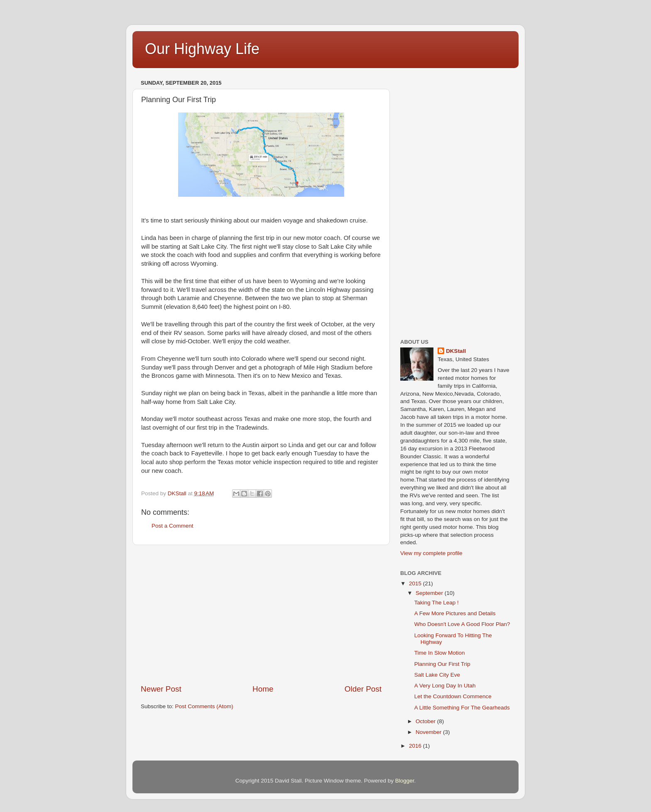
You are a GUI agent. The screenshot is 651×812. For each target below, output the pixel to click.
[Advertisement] (261, 614)
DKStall (456, 351)
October (426, 721)
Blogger (405, 781)
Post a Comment (173, 526)
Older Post (363, 689)
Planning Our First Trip (442, 664)
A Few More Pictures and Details (455, 613)
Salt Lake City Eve (437, 675)
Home (263, 689)
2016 (416, 746)
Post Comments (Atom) (204, 706)
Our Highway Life (202, 49)
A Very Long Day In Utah (445, 686)
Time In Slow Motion (440, 653)
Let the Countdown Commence (453, 696)
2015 (416, 583)
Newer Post (161, 689)
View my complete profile (431, 553)
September (430, 593)
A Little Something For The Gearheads (462, 708)
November (429, 732)
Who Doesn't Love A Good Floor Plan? (462, 624)
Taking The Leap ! (437, 603)
